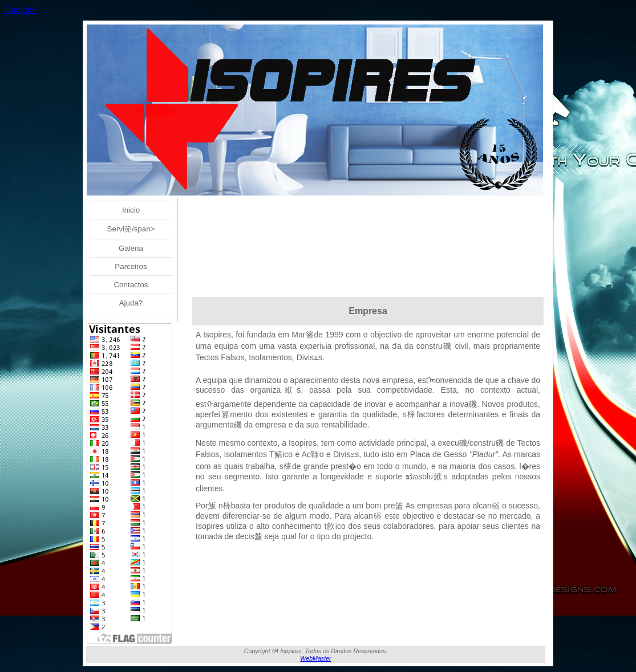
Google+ (21, 9)
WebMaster (315, 658)
